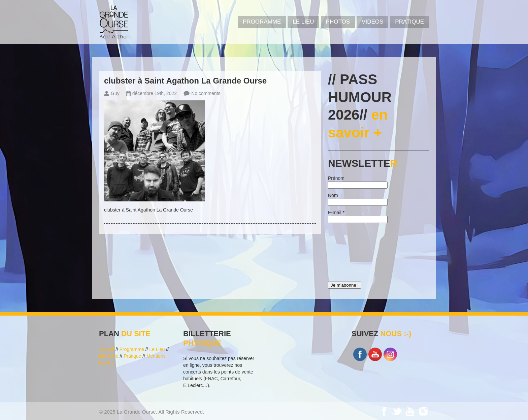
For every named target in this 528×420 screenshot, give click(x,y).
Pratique (409, 22)
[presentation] (356, 251)
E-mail (336, 213)
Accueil (107, 349)
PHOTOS (338, 22)
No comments (206, 93)
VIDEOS (372, 22)
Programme (132, 349)
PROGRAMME (262, 22)
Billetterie (109, 356)
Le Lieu (303, 22)
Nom (333, 195)
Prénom (336, 178)
